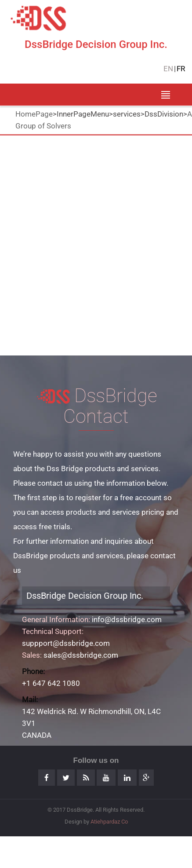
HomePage (34, 114)
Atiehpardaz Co (109, 822)
